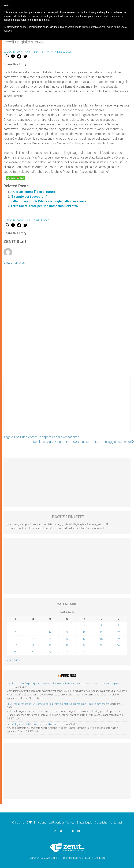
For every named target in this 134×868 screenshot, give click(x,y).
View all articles (14, 263)
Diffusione (40, 823)
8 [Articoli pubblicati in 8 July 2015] (50, 632)
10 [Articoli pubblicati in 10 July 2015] (84, 632)
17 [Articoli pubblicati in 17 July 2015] (84, 639)
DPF (29, 823)
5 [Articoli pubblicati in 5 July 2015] (118, 626)
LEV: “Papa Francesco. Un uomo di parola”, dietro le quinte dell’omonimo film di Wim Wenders (58, 704)
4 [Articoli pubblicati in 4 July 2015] (101, 626)
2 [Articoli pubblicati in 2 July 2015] (67, 626)
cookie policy (41, 20)
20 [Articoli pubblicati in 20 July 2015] (16, 646)
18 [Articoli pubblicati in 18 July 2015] (101, 639)
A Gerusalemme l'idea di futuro (33, 192)
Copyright (101, 823)
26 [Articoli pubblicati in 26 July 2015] (118, 646)
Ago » (17, 660)
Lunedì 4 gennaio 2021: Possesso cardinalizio (32, 724)
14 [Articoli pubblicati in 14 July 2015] (33, 639)
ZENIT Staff (42, 52)
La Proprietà (56, 823)
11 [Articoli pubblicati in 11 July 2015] (101, 632)
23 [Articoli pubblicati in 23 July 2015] (67, 646)
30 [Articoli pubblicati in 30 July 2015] (67, 652)
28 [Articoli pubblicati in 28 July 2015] (33, 652)
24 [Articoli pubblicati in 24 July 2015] (84, 646)
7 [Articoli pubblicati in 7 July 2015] (33, 632)
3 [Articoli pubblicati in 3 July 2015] (84, 626)
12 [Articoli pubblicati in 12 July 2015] (118, 632)
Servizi (70, 823)
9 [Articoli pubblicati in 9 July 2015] (67, 632)
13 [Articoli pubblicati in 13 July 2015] (16, 639)
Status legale (85, 823)
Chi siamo (18, 823)
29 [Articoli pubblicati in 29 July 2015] (50, 652)
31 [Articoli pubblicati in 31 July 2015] (84, 652)
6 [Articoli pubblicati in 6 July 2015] (16, 632)
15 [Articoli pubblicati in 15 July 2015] (50, 639)
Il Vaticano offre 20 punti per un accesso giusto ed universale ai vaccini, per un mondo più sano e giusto (64, 684)
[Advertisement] (67, 408)
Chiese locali (62, 52)
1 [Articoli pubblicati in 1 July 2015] (50, 626)
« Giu (10, 660)
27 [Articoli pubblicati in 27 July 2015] (16, 652)
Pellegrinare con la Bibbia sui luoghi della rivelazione (48, 201)
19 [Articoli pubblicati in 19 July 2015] (118, 639)
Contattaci (115, 823)
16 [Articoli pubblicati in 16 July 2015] (67, 639)
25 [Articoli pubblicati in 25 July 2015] (101, 646)
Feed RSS (69, 676)
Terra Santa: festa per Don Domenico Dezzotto (44, 206)
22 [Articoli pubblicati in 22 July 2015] (50, 646)
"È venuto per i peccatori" (29, 196)
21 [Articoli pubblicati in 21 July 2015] (33, 646)
